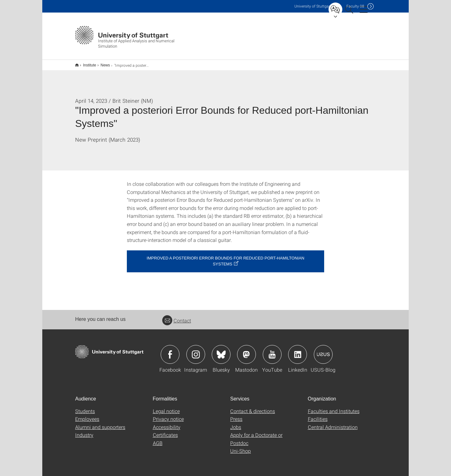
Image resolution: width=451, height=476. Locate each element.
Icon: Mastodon (246, 350)
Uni (313, 6)
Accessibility (167, 423)
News (102, 63)
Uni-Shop (241, 447)
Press (236, 415)
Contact (177, 316)
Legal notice (166, 407)
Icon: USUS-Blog (323, 350)
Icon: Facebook (170, 350)
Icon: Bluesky (221, 350)
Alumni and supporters (100, 423)
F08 (355, 6)
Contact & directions (253, 407)
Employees (87, 415)
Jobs (236, 423)
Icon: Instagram (196, 350)
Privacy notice (168, 415)
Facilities (318, 415)
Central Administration (333, 423)
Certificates (165, 431)
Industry (84, 431)
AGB (158, 439)
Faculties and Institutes (334, 407)
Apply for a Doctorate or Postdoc (256, 435)
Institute (86, 63)
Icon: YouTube (272, 350)
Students (85, 407)
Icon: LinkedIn (298, 350)
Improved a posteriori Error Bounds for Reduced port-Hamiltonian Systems (225, 257)
